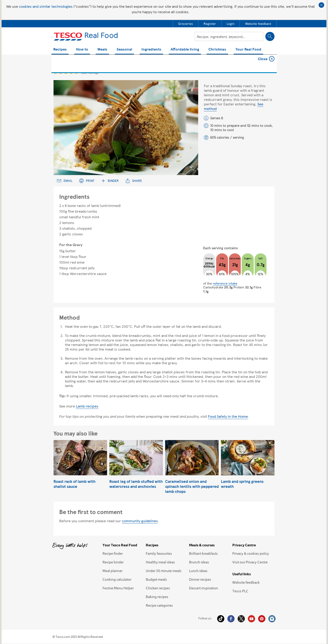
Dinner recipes (200, 579)
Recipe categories (159, 605)
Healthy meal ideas (160, 562)
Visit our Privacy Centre (250, 562)
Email (65, 181)
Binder (110, 181)
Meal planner (113, 571)
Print (87, 181)
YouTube (251, 619)
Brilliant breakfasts (203, 553)
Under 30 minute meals (164, 571)
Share (134, 181)
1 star (55, 72)
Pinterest (262, 619)
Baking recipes (157, 597)
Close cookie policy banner (321, 5)
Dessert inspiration (204, 588)
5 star (76, 72)
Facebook (231, 619)
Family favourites (159, 553)
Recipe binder (113, 562)
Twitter (241, 619)
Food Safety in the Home (228, 416)
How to (82, 50)
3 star (66, 72)
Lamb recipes (87, 406)
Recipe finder (113, 553)
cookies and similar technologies (46, 6)
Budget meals (156, 579)
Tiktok (221, 619)
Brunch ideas (199, 562)
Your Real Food (248, 50)
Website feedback (246, 582)
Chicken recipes (158, 588)
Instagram (272, 619)
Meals (102, 50)
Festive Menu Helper (118, 588)
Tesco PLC (240, 591)
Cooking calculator (117, 579)
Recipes (60, 50)
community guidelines (140, 521)
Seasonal (124, 50)
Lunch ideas (198, 571)
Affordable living (185, 50)
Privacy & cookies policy (251, 553)
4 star (71, 72)
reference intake (225, 283)
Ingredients (151, 50)
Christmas (217, 50)
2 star (61, 72)
